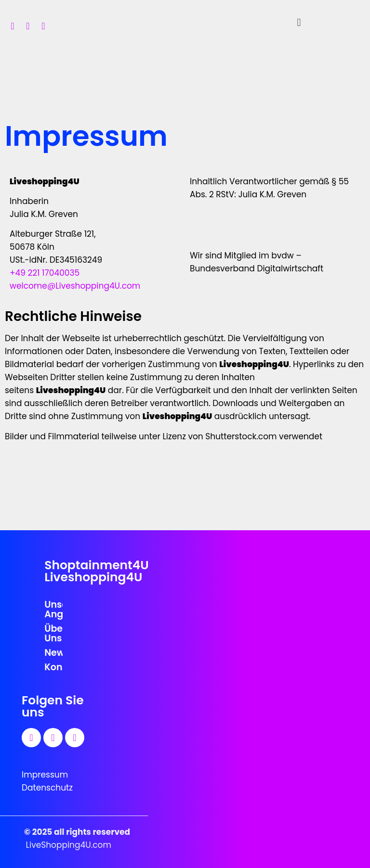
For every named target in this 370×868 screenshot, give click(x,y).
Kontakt (53, 667)
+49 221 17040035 (45, 273)
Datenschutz (47, 788)
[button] (299, 22)
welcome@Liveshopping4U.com (75, 286)
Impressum (45, 775)
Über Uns (53, 633)
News (53, 653)
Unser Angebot (53, 609)
